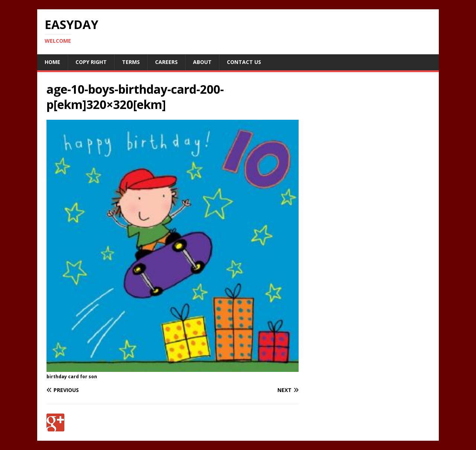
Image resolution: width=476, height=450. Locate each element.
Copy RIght (91, 62)
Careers (166, 62)
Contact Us (244, 62)
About (202, 62)
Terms (131, 62)
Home (52, 62)
